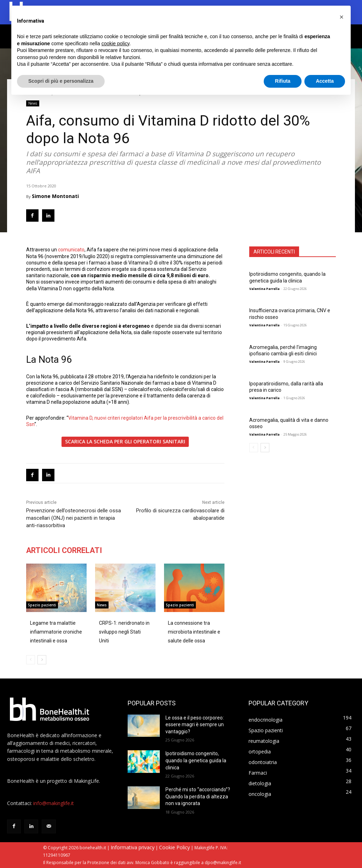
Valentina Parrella (264, 289)
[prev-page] (254, 448)
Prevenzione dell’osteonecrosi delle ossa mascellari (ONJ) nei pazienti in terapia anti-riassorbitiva (74, 518)
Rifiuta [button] (283, 81)
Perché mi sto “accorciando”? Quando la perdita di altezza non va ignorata (198, 796)
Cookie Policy (174, 847)
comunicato (71, 250)
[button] (341, 17)
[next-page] (265, 448)
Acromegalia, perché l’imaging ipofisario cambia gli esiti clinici (283, 350)
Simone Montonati (55, 196)
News (33, 103)
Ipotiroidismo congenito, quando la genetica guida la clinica (287, 277)
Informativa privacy (133, 847)
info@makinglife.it (54, 803)
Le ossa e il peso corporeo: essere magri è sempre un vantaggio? (195, 725)
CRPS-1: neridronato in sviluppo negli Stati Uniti (124, 632)
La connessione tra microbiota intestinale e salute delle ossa (194, 632)
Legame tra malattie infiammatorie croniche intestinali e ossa (56, 632)
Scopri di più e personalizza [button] (61, 81)
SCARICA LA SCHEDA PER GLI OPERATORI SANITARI (125, 441)
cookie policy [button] (115, 43)
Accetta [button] (325, 81)
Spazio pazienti (42, 606)
